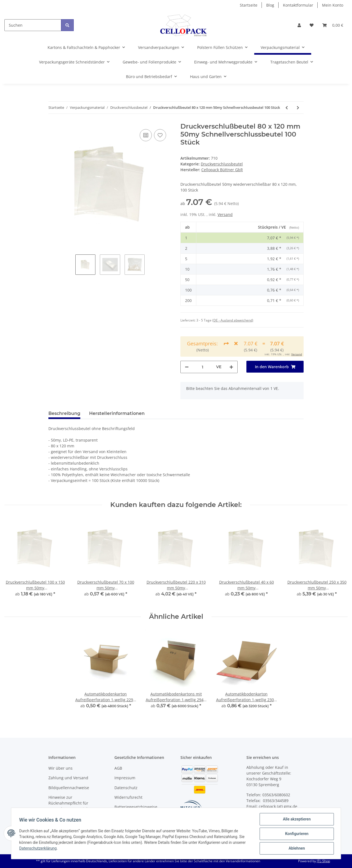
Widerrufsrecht (128, 797)
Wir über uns (61, 768)
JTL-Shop (323, 861)
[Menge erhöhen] (231, 367)
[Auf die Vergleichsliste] (146, 135)
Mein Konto (333, 5)
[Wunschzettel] (312, 25)
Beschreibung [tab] (64, 413)
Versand (225, 214)
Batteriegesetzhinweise (136, 807)
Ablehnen (296, 848)
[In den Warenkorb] (275, 367)
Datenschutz (126, 788)
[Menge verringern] (187, 367)
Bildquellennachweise (69, 788)
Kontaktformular (298, 5)
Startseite (249, 5)
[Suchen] (33, 25)
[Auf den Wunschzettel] (160, 135)
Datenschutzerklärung (39, 849)
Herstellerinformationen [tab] (117, 413)
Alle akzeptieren (296, 820)
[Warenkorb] (333, 25)
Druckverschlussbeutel (222, 164)
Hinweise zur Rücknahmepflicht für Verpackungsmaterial (68, 803)
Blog (270, 5)
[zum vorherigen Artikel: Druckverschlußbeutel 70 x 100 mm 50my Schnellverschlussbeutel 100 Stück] (287, 108)
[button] (299, 25)
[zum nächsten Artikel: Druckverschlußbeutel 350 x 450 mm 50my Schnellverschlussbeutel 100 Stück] (298, 108)
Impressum (125, 778)
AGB (118, 768)
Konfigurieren (296, 834)
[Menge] (202, 367)
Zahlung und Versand (68, 778)
